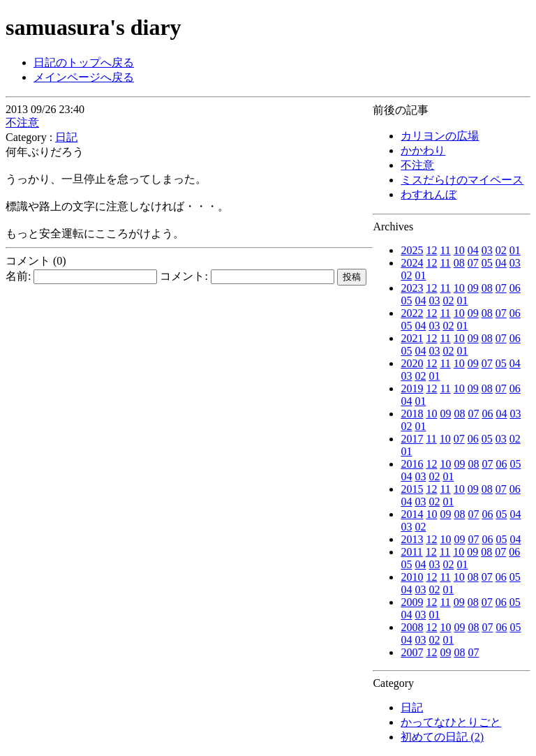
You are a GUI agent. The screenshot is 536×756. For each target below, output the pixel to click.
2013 (412, 539)
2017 (412, 439)
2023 (412, 288)
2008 (412, 627)
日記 (412, 707)
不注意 (417, 165)
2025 (412, 250)
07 (473, 263)
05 (487, 263)
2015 (412, 489)
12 (431, 250)
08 (459, 263)
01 (515, 250)
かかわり (423, 150)
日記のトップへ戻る (84, 62)
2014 (412, 514)
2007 (412, 652)
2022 (412, 313)
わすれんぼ (429, 194)
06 (515, 288)
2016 (412, 464)
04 (473, 250)
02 (501, 250)
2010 (412, 577)
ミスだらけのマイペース (462, 180)
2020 (412, 363)
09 (473, 288)
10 (459, 250)
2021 (412, 338)
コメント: (247, 276)
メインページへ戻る (84, 77)
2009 (412, 602)
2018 (412, 414)
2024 (412, 263)
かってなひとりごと (451, 722)
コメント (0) (36, 261)
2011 (411, 552)
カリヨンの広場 (440, 136)
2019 (412, 388)
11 (445, 250)
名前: (81, 276)
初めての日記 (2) (442, 737)
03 (487, 250)
